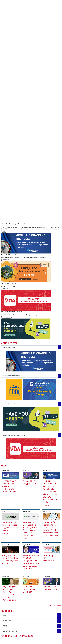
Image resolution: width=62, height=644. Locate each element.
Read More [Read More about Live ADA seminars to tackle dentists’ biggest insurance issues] (6, 533)
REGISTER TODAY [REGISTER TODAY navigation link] (6, 260)
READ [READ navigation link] (4, 231)
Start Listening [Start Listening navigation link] (6, 317)
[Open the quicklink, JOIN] (31, 616)
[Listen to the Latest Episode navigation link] (31, 404)
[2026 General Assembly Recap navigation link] (31, 376)
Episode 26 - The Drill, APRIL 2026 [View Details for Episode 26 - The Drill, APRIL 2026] (50, 588)
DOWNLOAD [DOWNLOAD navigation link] (5, 288)
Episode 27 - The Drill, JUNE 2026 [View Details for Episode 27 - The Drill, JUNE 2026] (30, 482)
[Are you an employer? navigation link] (31, 347)
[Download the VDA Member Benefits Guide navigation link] (31, 435)
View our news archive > (54, 606)
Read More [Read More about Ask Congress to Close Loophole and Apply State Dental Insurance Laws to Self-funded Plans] (26, 538)
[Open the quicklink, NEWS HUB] (31, 621)
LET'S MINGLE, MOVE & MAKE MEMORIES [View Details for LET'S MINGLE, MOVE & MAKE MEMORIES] (29, 589)
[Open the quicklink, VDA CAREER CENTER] (31, 631)
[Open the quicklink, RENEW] (31, 626)
